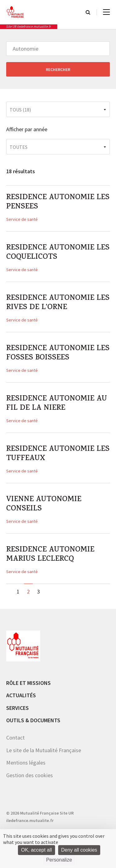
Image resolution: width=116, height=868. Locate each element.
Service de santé (22, 219)
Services (17, 708)
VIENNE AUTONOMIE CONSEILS (44, 505)
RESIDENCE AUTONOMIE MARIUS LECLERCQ (50, 555)
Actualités (21, 695)
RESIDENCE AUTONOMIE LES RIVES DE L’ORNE (58, 303)
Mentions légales (26, 763)
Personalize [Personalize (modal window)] (59, 860)
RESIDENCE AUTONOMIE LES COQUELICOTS (58, 253)
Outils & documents (33, 720)
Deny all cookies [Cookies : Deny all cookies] (79, 850)
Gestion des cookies (30, 775)
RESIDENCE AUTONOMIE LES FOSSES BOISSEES (58, 354)
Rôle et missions (28, 683)
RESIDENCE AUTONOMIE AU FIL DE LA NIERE (57, 404)
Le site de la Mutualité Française (44, 750)
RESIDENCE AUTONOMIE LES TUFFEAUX (58, 454)
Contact (15, 738)
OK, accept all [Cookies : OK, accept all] (37, 850)
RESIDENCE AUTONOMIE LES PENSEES (58, 203)
